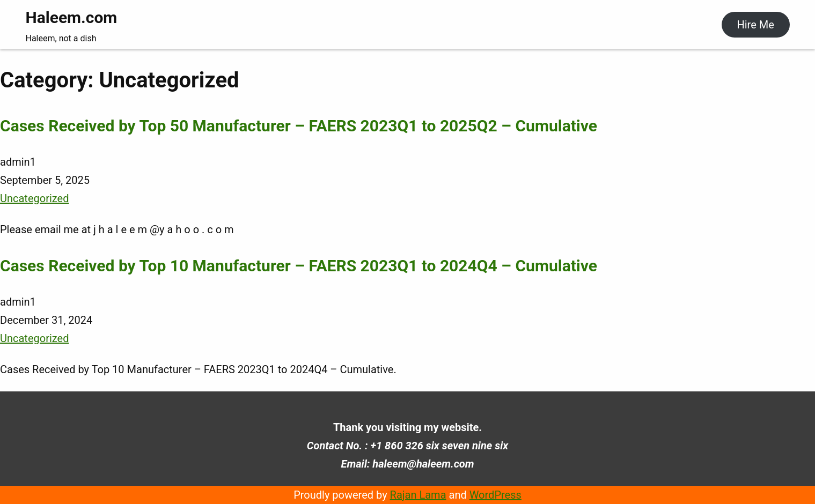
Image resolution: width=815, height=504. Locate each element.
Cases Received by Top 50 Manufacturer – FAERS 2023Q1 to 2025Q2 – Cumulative (299, 126)
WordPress (495, 495)
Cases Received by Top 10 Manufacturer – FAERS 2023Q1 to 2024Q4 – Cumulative (299, 266)
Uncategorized (34, 198)
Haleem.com (72, 17)
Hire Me (755, 25)
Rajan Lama (418, 495)
